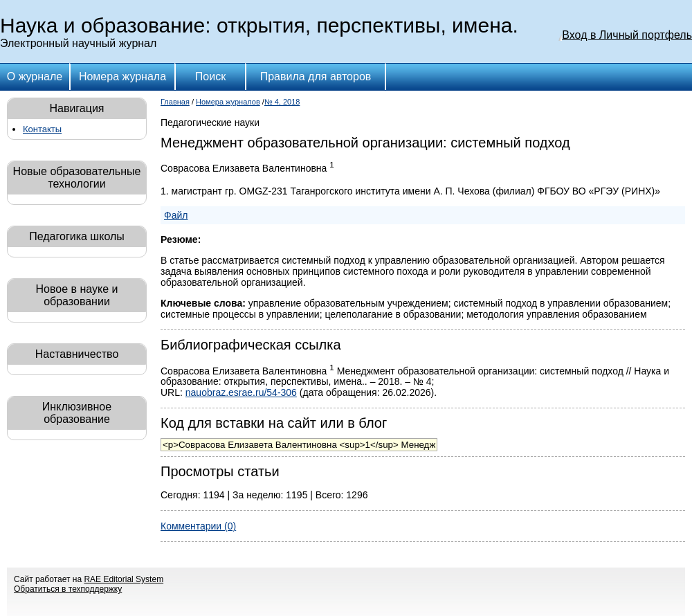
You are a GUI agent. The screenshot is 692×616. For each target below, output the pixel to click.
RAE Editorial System (124, 579)
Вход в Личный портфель (627, 35)
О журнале (35, 76)
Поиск (210, 76)
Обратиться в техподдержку (68, 589)
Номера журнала (122, 76)
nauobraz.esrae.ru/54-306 (241, 392)
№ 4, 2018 (282, 102)
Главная (175, 102)
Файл (176, 215)
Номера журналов (228, 102)
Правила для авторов (316, 76)
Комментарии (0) (198, 526)
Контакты (42, 129)
